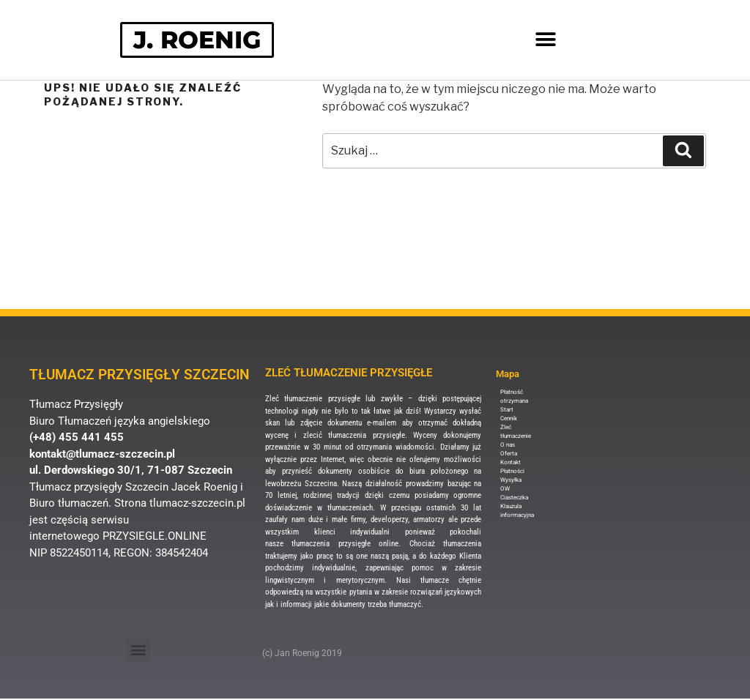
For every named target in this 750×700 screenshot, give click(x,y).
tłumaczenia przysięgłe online (345, 544)
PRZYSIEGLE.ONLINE (155, 537)
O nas (508, 446)
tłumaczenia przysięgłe (366, 436)
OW (505, 489)
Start (507, 410)
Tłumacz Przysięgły (76, 405)
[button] (546, 41)
